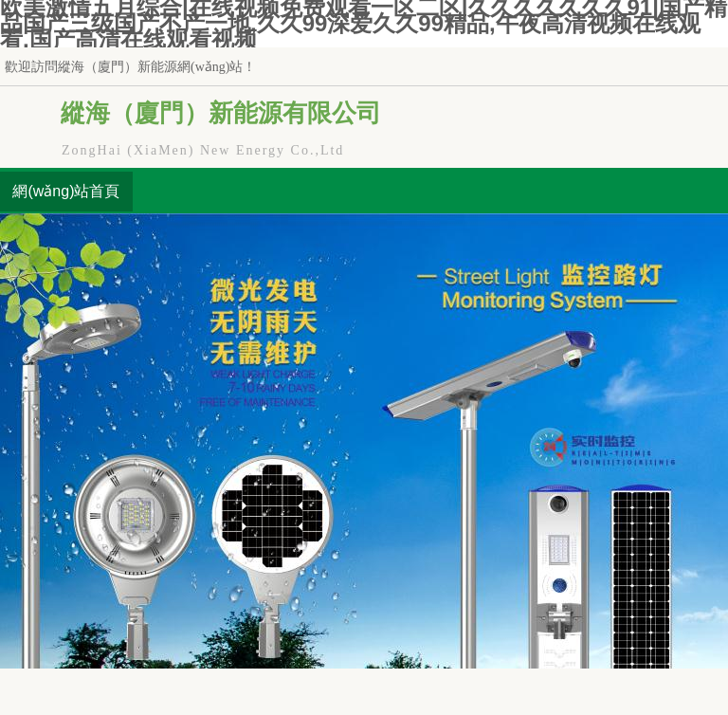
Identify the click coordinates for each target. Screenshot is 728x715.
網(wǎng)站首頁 (66, 191)
